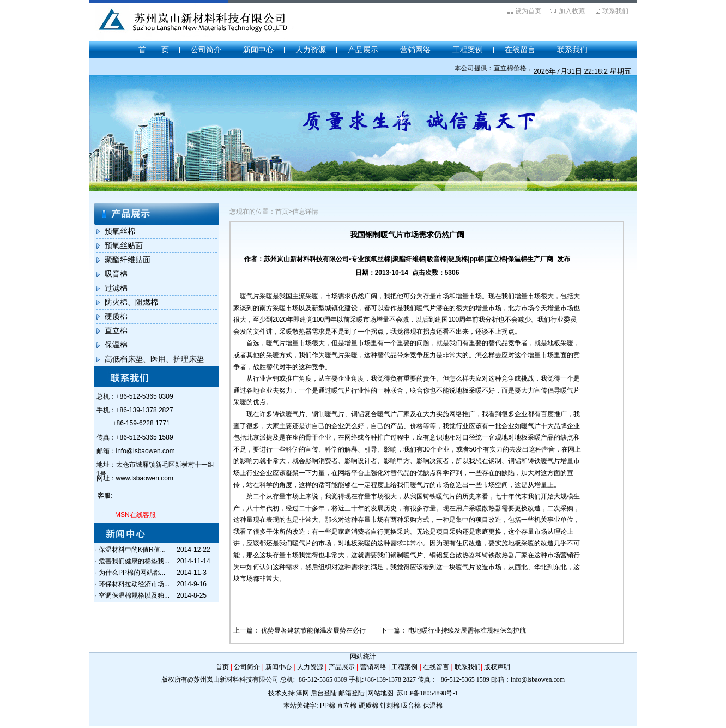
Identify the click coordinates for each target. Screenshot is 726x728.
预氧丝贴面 (124, 245)
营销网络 (415, 50)
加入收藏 (572, 11)
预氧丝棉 (120, 231)
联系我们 (615, 11)
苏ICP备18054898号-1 (428, 693)
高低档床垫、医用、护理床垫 (154, 359)
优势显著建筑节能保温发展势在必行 (314, 630)
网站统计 (363, 657)
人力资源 (311, 50)
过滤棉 (116, 288)
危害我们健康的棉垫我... (134, 561)
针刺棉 (390, 706)
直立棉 (116, 330)
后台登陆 (324, 693)
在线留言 (520, 50)
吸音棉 (116, 274)
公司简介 (206, 50)
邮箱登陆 (352, 693)
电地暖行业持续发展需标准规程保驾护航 (467, 630)
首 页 (154, 50)
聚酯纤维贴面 (128, 260)
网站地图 (380, 693)
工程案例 (468, 50)
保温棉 (116, 345)
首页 (222, 667)
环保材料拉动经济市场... (134, 584)
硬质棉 (116, 316)
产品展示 (363, 50)
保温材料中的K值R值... (132, 550)
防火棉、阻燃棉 (131, 302)
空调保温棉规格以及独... (134, 595)
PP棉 (328, 706)
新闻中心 (258, 50)
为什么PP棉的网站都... (132, 573)
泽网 (302, 693)
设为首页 (528, 11)
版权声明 (497, 667)
